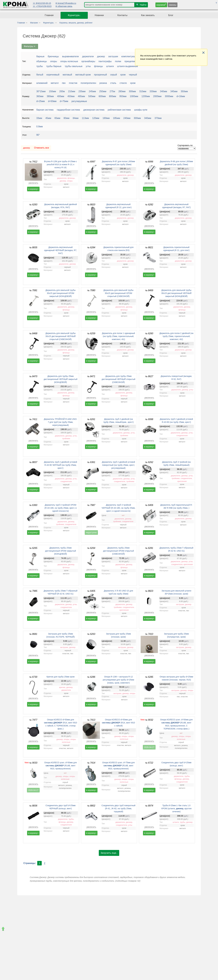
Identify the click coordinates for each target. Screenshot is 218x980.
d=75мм (64, 101)
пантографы (105, 61)
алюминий (42, 83)
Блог (171, 15)
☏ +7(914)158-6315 (42, 6)
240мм (127, 118)
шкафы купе (141, 110)
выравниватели (70, 56)
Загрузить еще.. (109, 853)
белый (40, 75)
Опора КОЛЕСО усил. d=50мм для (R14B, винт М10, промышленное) (61, 766)
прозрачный (100, 75)
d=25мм (41, 101)
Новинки (99, 15)
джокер (101, 56)
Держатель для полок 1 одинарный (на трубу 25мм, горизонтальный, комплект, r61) (118, 336)
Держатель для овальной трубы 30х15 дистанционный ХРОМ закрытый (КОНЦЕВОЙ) (60, 293)
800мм (113, 96)
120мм (96, 118)
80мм (66, 118)
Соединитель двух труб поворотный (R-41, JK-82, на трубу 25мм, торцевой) (118, 808)
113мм (85, 118)
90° (38, 135)
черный (133, 75)
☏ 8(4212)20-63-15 (42, 3)
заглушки (113, 56)
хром (123, 75)
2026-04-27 (149, 747)
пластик (73, 83)
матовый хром (83, 75)
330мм (153, 91)
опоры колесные (69, 61)
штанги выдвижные (128, 66)
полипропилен (88, 83)
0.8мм (40, 127)
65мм (57, 118)
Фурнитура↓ (74, 15)
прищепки (130, 61)
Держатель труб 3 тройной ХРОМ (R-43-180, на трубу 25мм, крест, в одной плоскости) (60, 508)
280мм (122, 91)
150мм (53, 91)
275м (112, 91)
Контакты (122, 15)
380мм (50, 96)
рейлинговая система (119, 110)
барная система (45, 110)
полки (118, 61)
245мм (92, 91)
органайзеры (88, 61)
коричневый (53, 75)
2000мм (157, 96)
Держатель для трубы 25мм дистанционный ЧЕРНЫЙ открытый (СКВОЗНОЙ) (118, 379)
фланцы (98, 66)
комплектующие (130, 56)
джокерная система (94, 110)
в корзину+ (33, 189)
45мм (48, 118)
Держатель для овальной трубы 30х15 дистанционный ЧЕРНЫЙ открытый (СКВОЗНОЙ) (61, 336)
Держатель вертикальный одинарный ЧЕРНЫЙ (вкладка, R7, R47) (60, 250)
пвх (64, 83)
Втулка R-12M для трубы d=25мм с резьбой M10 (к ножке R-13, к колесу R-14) (60, 164)
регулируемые (79, 101)
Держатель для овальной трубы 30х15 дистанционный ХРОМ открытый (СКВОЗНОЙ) (118, 293)
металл (55, 83)
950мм (123, 96)
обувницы (42, 61)
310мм (143, 91)
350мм (184, 91)
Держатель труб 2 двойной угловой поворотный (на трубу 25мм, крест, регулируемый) (118, 465)
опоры (54, 61)
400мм (61, 96)
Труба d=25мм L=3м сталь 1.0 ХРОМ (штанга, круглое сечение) (176, 808)
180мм (106, 118)
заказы (173, 5)
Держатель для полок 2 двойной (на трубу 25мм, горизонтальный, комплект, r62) (176, 336)
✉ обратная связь (64, 6)
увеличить (33, 183)
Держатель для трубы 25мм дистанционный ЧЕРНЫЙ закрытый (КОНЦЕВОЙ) (60, 379)
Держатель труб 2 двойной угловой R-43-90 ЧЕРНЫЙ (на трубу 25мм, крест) (60, 465)
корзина (161, 5)
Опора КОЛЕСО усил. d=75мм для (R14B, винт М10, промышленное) (118, 766)
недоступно (91, 532)
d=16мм (181, 96)
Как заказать (148, 15)
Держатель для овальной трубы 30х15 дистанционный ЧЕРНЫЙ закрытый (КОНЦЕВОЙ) (176, 293)
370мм (158, 118)
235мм (82, 91)
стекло (123, 83)
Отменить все (41, 148)
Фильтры (30, 46)
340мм (163, 91)
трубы (40, 66)
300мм (132, 91)
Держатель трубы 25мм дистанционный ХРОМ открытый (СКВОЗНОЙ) (118, 551)
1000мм (134, 96)
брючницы (53, 56)
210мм (72, 91)
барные (40, 56)
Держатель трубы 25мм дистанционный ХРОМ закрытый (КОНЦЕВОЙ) (60, 551)
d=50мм (52, 101)
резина (103, 83)
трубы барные (54, 66)
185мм (117, 118)
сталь (113, 83)
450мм (71, 96)
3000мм (169, 96)
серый (114, 75)
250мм (103, 91)
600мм (102, 96)
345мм (174, 91)
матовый (67, 75)
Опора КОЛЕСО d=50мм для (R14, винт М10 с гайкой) (118, 723)
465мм (81, 96)
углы (88, 66)
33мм (39, 118)
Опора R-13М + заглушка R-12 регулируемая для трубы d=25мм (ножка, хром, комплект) (118, 680)
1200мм (146, 96)
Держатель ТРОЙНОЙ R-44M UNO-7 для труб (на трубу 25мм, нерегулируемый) (61, 422)
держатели (88, 56)
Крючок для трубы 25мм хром (60, 677)
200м (62, 91)
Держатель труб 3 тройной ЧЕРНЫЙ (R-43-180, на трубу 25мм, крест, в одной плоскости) (118, 508)
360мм (40, 96)
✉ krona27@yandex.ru (66, 3)
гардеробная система (68, 110)
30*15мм (41, 91)
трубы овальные (74, 66)
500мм (92, 96)
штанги (110, 66)
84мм (76, 118)
